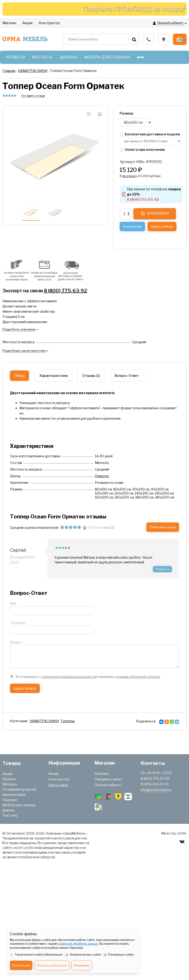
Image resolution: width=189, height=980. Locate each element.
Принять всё (21, 965)
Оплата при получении (142, 149)
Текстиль (10, 815)
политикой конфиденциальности (69, 677)
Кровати (9, 779)
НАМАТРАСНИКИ (44, 721)
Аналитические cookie (83, 955)
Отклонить (82, 965)
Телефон (18, 623)
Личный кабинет (108, 785)
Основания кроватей (19, 789)
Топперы (68, 721)
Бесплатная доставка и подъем (150, 134)
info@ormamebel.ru (156, 790)
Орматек (102, 476)
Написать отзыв (163, 527)
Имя (13, 603)
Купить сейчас (162, 227)
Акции (7, 774)
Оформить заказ (108, 779)
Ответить (162, 569)
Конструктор (59, 779)
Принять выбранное (52, 965)
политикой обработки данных (78, 944)
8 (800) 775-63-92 (65, 291)
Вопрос (16, 642)
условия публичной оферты (138, 677)
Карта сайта (58, 785)
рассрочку (130, 176)
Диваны (9, 810)
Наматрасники (14, 795)
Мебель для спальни (19, 805)
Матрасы (10, 784)
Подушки (10, 800)
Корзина (102, 773)
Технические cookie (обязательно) (36, 955)
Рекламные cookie (119, 955)
